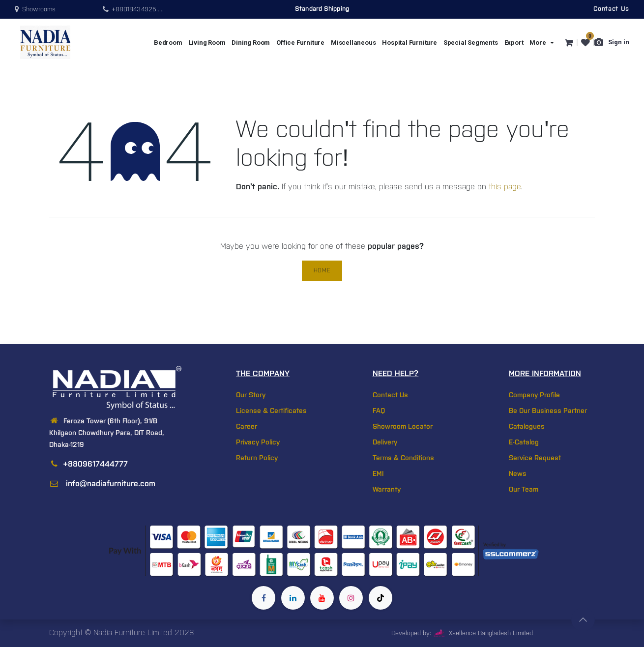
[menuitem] (168, 43)
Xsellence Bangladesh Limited (483, 633)
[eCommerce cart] (568, 42)
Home (322, 271)
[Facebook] (263, 598)
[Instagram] (351, 598)
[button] (583, 619)
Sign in (619, 42)
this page (505, 187)
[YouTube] (322, 598)
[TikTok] (381, 598)
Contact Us (612, 9)
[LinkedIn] (293, 598)
